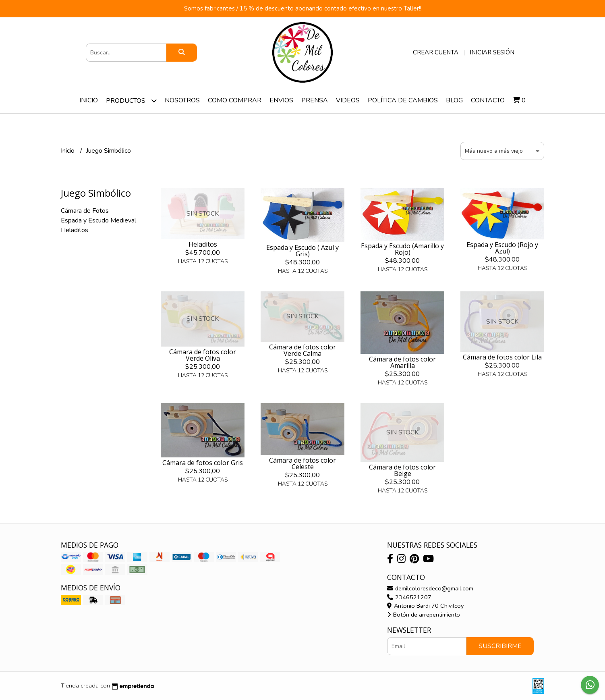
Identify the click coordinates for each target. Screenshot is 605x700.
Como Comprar (235, 100)
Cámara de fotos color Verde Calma (302, 350)
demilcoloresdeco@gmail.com (430, 588)
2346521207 (409, 597)
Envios (281, 100)
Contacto (488, 100)
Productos (131, 101)
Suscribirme (500, 646)
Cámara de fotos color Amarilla (402, 362)
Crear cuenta (436, 52)
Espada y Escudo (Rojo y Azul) (502, 248)
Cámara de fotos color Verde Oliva (203, 355)
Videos (348, 100)
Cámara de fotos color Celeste (302, 463)
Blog (454, 100)
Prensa (315, 100)
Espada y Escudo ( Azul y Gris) (302, 251)
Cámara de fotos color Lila (502, 357)
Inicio (89, 100)
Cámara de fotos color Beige (402, 470)
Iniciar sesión (492, 52)
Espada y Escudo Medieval (98, 220)
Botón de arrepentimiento (424, 615)
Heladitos (75, 230)
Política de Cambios (403, 100)
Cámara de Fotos (85, 211)
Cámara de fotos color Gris (203, 463)
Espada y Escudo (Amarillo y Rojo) (402, 249)
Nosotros (182, 100)
